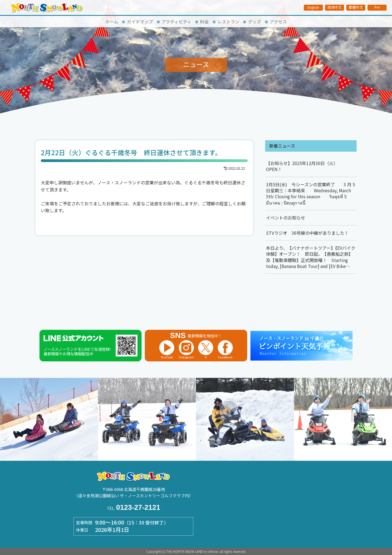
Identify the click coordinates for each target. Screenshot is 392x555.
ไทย (377, 7)
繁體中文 (356, 7)
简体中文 (335, 7)
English (313, 7)
